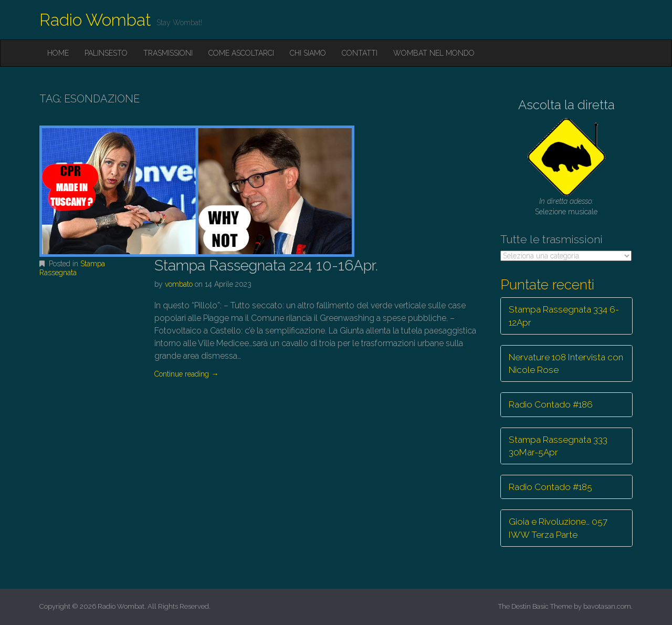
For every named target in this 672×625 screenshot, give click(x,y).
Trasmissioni (168, 53)
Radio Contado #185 (550, 487)
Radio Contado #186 (551, 404)
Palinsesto (106, 53)
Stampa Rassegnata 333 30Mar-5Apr (558, 446)
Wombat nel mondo (434, 53)
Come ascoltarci (241, 53)
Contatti (360, 53)
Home (58, 53)
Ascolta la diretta (566, 105)
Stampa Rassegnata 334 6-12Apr (564, 316)
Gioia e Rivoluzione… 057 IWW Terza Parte (558, 528)
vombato (179, 284)
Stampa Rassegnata (72, 268)
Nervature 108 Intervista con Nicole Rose (566, 363)
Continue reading (186, 374)
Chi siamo (308, 53)
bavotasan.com (607, 606)
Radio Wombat (95, 20)
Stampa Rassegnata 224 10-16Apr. (266, 265)
